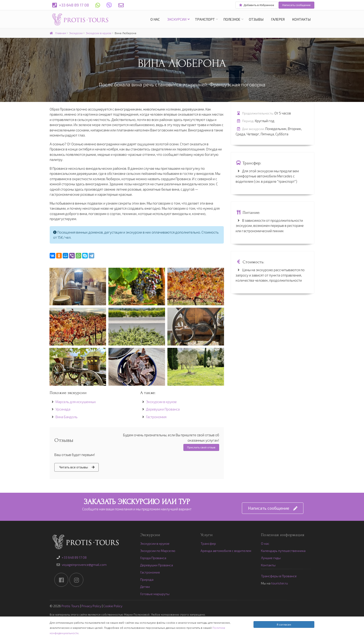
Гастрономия (156, 417)
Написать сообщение (296, 5)
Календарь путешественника (283, 551)
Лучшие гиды (271, 558)
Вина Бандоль (67, 417)
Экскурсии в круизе (99, 33)
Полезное (232, 19)
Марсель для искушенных (76, 402)
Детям (145, 587)
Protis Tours (70, 606)
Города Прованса (153, 558)
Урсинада (63, 409)
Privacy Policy (91, 606)
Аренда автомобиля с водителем (226, 551)
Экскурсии (177, 19)
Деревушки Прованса (163, 409)
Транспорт (205, 19)
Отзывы (256, 19)
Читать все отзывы (77, 467)
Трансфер (208, 543)
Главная (58, 33)
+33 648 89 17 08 (71, 5)
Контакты (301, 19)
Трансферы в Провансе (279, 576)
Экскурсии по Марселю (158, 551)
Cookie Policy (113, 606)
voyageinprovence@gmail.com (84, 565)
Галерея (278, 19)
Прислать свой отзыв (201, 447)
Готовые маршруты (155, 594)
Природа (147, 579)
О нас (155, 19)
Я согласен (284, 624)
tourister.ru (279, 583)
